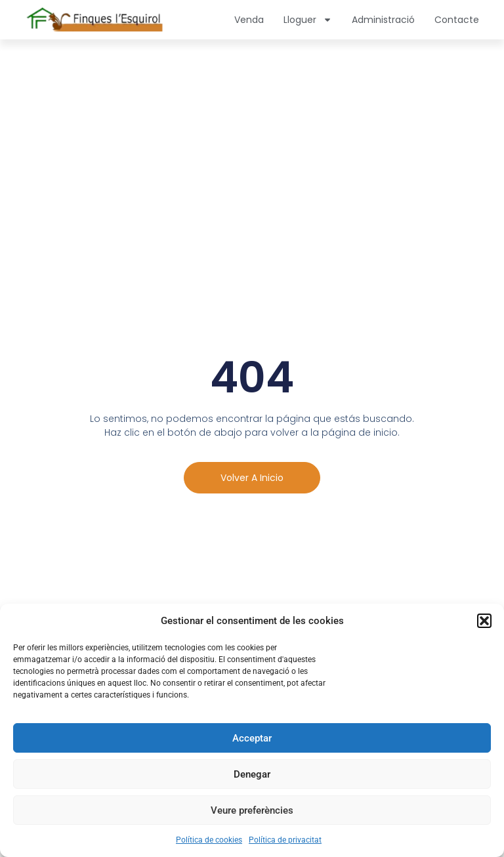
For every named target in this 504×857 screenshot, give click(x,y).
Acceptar (252, 738)
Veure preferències (252, 810)
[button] (484, 621)
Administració (383, 20)
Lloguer (308, 20)
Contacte (457, 20)
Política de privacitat (285, 840)
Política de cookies (209, 840)
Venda (249, 20)
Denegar (252, 774)
